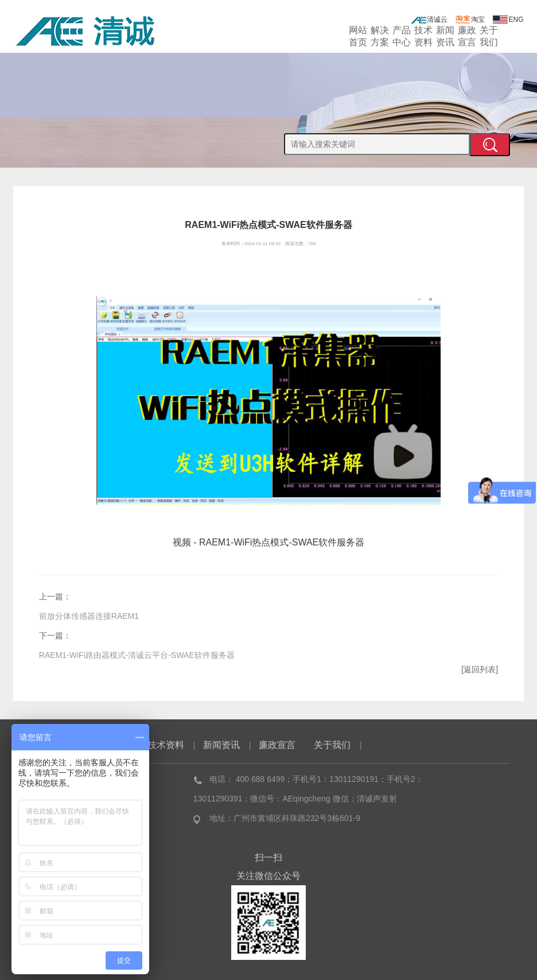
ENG (508, 20)
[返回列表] (480, 669)
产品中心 (402, 36)
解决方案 (380, 36)
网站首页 (358, 36)
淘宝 (470, 20)
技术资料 (423, 36)
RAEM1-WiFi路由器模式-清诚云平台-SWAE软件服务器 (137, 655)
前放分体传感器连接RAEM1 (89, 616)
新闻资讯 (445, 36)
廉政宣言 (467, 36)
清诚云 (429, 20)
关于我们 (489, 36)
